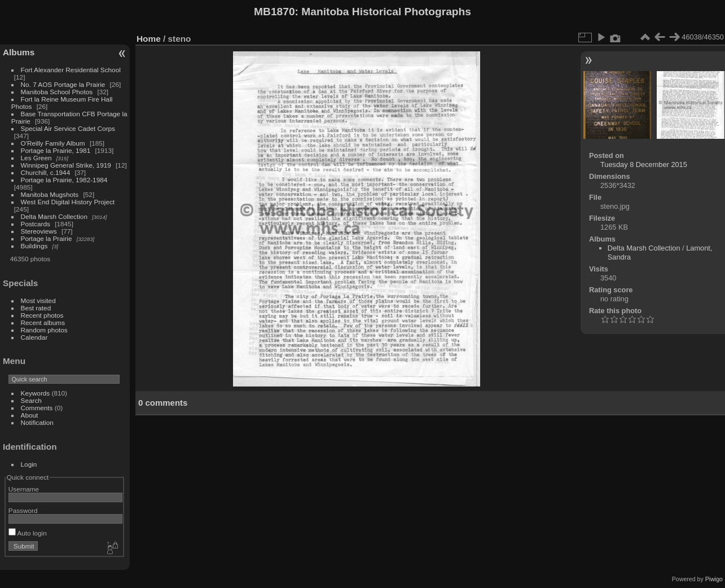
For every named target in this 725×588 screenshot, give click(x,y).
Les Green (36, 158)
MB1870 (274, 12)
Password (23, 510)
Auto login (28, 533)
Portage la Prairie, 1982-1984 (64, 180)
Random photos (44, 330)
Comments (37, 408)
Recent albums (43, 322)
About (30, 415)
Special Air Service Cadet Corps (68, 128)
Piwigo (714, 579)
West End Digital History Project (68, 202)
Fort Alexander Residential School (71, 70)
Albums (19, 52)
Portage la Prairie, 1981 (56, 150)
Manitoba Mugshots (50, 194)
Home (149, 39)
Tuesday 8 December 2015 (644, 164)
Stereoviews (39, 231)
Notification (37, 422)
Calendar (34, 337)
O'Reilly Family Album (53, 143)
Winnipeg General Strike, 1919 (66, 165)
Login (29, 464)
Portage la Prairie (47, 238)
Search (31, 400)
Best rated (36, 308)
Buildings (34, 246)
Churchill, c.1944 (46, 172)
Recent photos (42, 315)
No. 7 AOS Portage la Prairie (63, 84)
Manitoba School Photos (57, 92)
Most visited (38, 300)
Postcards (36, 224)
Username (24, 489)
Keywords (36, 393)
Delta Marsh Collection (54, 216)
